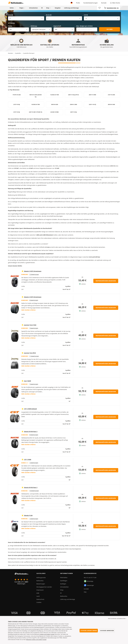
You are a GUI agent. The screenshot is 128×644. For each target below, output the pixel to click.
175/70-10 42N (17, 95)
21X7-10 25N (111, 95)
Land (38, 596)
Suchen (110, 29)
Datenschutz (40, 599)
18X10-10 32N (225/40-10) (36, 96)
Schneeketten (33, 8)
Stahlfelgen (64, 581)
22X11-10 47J (92, 104)
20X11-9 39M (92, 95)
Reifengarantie (41, 578)
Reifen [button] (13, 8)
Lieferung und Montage (71, 8)
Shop (49, 8)
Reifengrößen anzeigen (106, 281)
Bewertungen (41, 584)
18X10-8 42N (55, 104)
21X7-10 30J (17, 104)
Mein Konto (115, 3)
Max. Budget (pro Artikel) (84, 26)
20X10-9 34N (111, 104)
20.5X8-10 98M (55, 112)
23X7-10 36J (73, 112)
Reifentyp (34, 26)
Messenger (89, 585)
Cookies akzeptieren (89, 631)
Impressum (40, 590)
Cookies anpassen (107, 631)
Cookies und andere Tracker (47, 634)
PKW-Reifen (64, 578)
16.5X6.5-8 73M (55, 95)
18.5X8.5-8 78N (36, 104)
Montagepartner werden (44, 587)
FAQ (85, 592)
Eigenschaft (57, 26)
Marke (10, 26)
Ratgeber (58, 8)
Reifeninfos (40, 581)
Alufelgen (63, 584)
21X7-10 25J (17, 112)
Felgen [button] (22, 8)
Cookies (39, 602)
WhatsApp (89, 581)
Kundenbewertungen (91, 3)
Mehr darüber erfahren (28, 310)
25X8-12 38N (73, 104)
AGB (38, 593)
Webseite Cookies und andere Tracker (36, 640)
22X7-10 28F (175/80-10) (36, 112)
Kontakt (104, 3)
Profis (78, 3)
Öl (42, 8)
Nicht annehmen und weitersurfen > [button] (117, 619)
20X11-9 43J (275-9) (73, 95)
